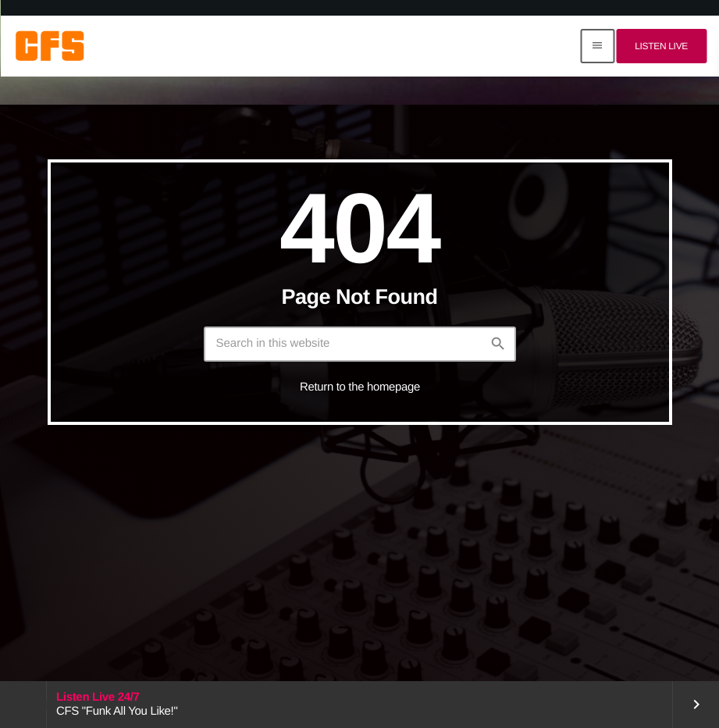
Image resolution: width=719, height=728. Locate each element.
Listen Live (661, 46)
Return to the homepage (360, 387)
